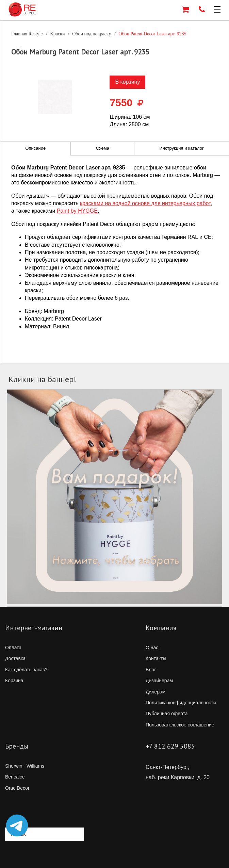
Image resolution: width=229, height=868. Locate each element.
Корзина (14, 681)
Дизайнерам (159, 681)
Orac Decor (17, 788)
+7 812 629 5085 (170, 746)
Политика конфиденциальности (181, 703)
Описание (35, 148)
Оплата (13, 648)
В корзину (127, 82)
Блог (151, 670)
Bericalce (15, 777)
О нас (152, 648)
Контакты (156, 658)
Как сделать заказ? (26, 670)
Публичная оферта (167, 714)
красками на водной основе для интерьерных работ (145, 203)
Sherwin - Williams (25, 766)
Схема (103, 148)
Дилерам (156, 692)
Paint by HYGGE (77, 211)
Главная (27, 34)
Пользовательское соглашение (180, 725)
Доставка (15, 658)
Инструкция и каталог (182, 148)
